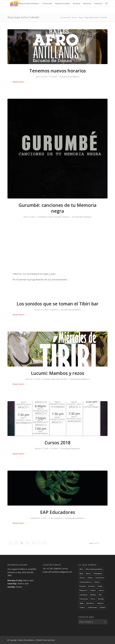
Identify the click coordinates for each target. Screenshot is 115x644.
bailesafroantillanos (71, 77)
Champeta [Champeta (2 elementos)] (98, 573)
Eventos (55, 310)
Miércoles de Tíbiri (59, 379)
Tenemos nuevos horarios (58, 71)
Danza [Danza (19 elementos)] (97, 582)
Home (74, 17)
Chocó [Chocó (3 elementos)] (82, 578)
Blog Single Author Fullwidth (23, 17)
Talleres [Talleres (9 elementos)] (100, 603)
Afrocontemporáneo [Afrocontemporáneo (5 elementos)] (94, 569)
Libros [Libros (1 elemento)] (101, 590)
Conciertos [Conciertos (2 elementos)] (100, 578)
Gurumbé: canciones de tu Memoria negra (57, 208)
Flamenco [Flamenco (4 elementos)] (83, 590)
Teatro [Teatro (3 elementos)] (82, 607)
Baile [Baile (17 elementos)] (81, 573)
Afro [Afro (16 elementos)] (81, 569)
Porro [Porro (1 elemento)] (93, 599)
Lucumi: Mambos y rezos (58, 373)
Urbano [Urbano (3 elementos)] (103, 607)
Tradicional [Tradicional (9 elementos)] (92, 607)
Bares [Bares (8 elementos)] (88, 573)
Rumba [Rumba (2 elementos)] (101, 599)
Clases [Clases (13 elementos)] (90, 578)
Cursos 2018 (57, 443)
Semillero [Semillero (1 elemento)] (90, 603)
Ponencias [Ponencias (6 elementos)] (84, 599)
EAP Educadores (58, 512)
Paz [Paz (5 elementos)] (100, 595)
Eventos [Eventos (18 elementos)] (91, 586)
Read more (20, 82)
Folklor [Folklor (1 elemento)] (93, 590)
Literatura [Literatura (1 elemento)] (83, 595)
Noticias (66, 217)
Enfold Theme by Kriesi (46, 640)
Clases (54, 77)
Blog (81, 17)
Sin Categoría (57, 518)
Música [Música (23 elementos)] (93, 595)
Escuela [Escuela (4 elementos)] (83, 586)
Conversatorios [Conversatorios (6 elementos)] (86, 582)
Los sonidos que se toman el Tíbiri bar (58, 304)
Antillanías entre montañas (50, 217)
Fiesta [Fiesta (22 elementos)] (100, 586)
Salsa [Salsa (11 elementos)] (81, 603)
